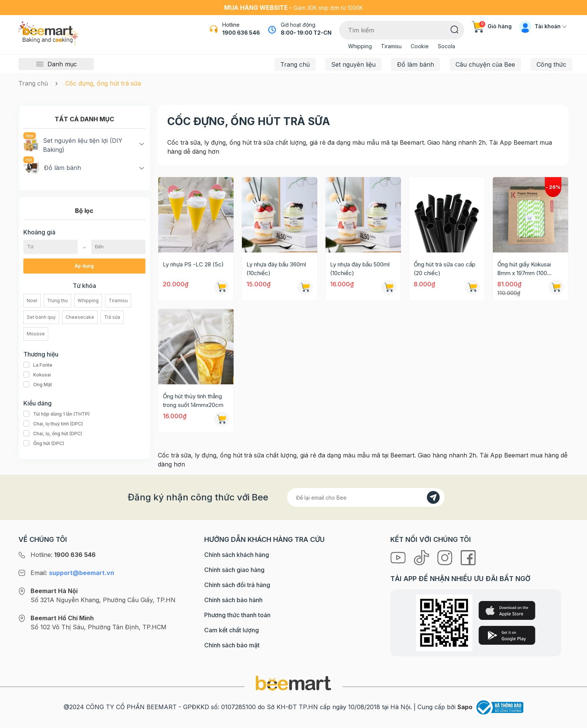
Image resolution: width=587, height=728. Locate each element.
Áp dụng (84, 266)
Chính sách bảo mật (232, 645)
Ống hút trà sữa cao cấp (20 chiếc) (445, 269)
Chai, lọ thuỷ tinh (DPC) (53, 424)
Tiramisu (391, 46)
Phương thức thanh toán (237, 615)
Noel (32, 301)
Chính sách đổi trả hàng (237, 585)
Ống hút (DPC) (44, 444)
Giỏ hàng (492, 26)
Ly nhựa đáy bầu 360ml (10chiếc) (276, 269)
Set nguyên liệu (353, 64)
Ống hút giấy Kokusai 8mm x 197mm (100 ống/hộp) (524, 269)
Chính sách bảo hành (233, 600)
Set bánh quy (41, 317)
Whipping (360, 46)
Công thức (551, 64)
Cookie (420, 46)
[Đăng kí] (433, 497)
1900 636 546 (241, 33)
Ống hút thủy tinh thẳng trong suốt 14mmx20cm (193, 401)
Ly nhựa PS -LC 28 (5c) (193, 264)
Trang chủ (295, 64)
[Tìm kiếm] (455, 29)
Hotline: (63, 555)
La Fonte (38, 365)
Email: (72, 573)
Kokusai (37, 375)
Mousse (36, 334)
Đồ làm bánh (416, 64)
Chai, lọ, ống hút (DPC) (53, 434)
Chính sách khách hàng (237, 555)
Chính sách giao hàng (234, 570)
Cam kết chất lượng (232, 630)
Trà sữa (112, 317)
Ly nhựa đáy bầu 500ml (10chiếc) (360, 269)
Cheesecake (80, 317)
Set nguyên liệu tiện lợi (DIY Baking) (73, 145)
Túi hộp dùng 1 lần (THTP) (57, 414)
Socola (446, 46)
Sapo (465, 707)
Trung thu (57, 301)
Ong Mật (38, 385)
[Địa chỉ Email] (366, 497)
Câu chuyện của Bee (485, 64)
